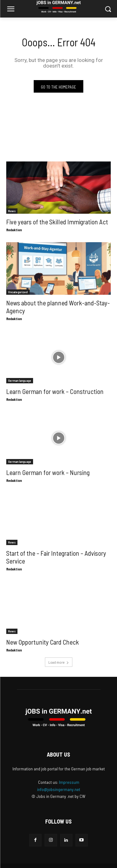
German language (20, 380)
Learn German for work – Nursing (48, 472)
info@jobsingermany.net (59, 789)
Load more (59, 662)
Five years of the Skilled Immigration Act (57, 222)
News (12, 211)
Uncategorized (18, 292)
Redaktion (14, 230)
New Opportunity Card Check (43, 642)
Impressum (69, 782)
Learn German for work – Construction (55, 391)
